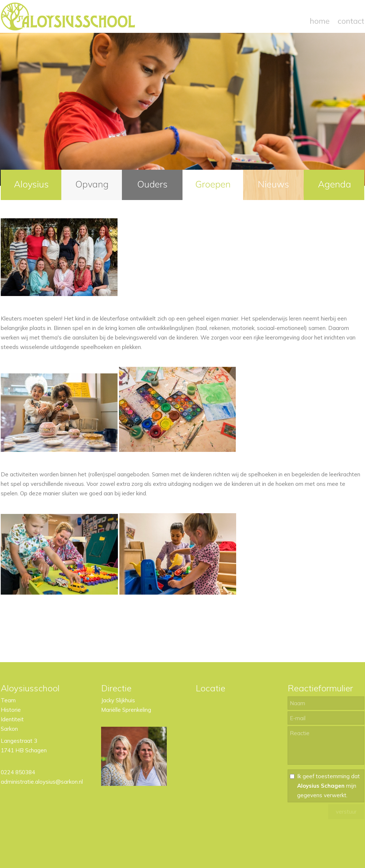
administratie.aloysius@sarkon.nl (42, 782)
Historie (11, 710)
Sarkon (9, 729)
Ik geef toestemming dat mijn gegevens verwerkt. (328, 786)
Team (8, 700)
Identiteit (12, 719)
